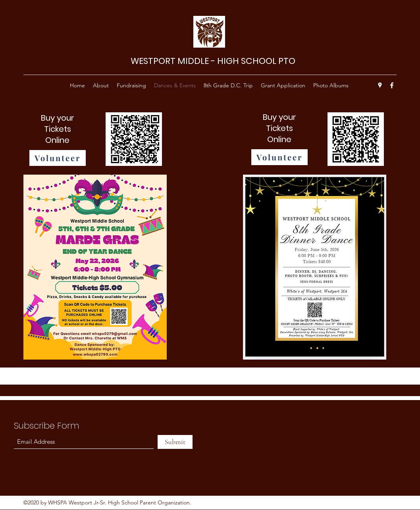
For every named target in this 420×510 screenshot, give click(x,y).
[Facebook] (392, 85)
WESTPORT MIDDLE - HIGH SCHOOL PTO (213, 61)
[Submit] (175, 442)
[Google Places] (380, 85)
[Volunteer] (58, 158)
